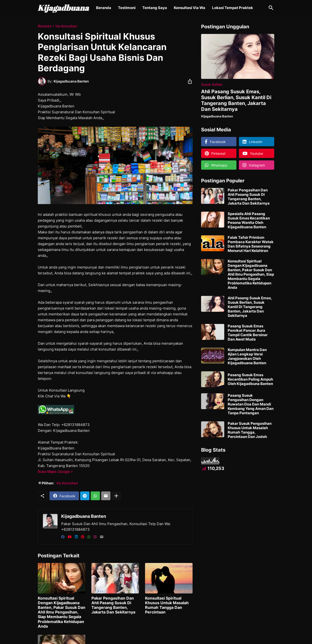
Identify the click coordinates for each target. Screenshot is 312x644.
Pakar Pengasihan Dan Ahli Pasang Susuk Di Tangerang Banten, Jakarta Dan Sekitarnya (113, 605)
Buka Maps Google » (55, 472)
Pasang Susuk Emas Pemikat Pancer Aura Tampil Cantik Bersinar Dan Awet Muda (248, 333)
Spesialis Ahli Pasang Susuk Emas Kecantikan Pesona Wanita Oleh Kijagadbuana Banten (249, 220)
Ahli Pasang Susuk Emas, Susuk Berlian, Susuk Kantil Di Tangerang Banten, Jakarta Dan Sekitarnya (236, 100)
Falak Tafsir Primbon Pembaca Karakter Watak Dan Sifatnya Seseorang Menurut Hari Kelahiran (251, 244)
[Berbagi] (188, 81)
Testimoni (127, 8)
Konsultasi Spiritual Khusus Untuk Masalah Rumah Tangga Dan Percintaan (167, 605)
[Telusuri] (270, 8)
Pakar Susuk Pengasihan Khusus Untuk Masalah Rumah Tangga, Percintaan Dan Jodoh (250, 430)
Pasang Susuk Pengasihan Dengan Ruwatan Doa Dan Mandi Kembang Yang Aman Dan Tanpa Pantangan (251, 404)
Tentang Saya (155, 8)
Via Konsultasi (66, 26)
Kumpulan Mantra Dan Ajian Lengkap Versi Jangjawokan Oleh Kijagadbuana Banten (247, 356)
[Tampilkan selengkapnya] (116, 496)
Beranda (104, 8)
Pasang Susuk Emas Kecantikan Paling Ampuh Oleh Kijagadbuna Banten (250, 379)
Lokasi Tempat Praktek (233, 8)
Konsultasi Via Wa (190, 8)
